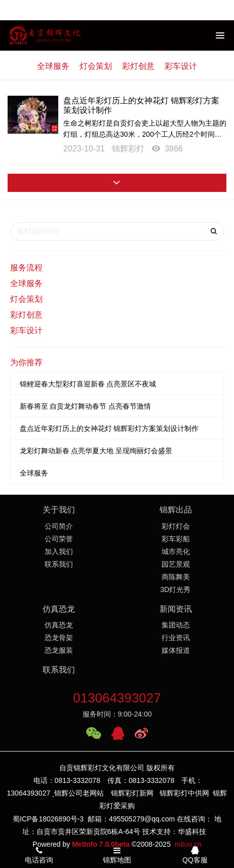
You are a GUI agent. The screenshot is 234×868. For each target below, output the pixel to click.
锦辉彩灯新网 (132, 793)
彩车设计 (181, 66)
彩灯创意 (138, 66)
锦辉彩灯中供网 (184, 793)
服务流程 (26, 268)
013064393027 (117, 698)
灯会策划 (96, 66)
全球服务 (53, 66)
